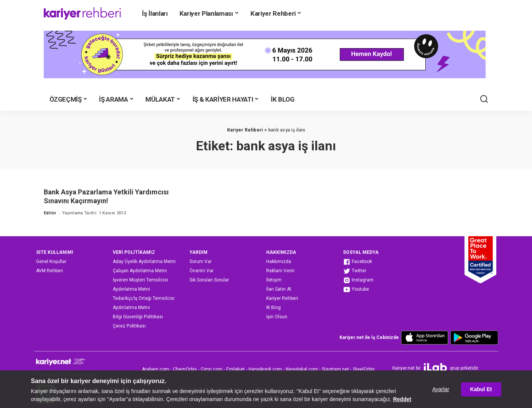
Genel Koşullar (51, 262)
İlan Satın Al (279, 289)
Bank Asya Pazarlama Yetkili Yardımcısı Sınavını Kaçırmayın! (106, 196)
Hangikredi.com (265, 369)
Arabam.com (156, 369)
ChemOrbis (185, 369)
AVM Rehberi (49, 271)
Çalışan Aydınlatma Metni (140, 271)
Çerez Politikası (129, 326)
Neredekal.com (302, 369)
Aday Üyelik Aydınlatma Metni (144, 262)
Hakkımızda (279, 262)
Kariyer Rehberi (282, 298)
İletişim (274, 280)
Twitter (355, 271)
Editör (50, 213)
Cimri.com (212, 369)
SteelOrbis (364, 369)
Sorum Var (201, 262)
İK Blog (273, 308)
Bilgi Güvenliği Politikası (138, 317)
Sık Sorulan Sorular (209, 280)
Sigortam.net (335, 369)
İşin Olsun (277, 317)
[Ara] (484, 99)
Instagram (358, 280)
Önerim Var (202, 271)
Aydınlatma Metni (131, 289)
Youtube (356, 290)
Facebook (357, 262)
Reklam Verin (280, 271)
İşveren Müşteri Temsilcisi (140, 280)
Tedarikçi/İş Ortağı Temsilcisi (144, 298)
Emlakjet (236, 369)
